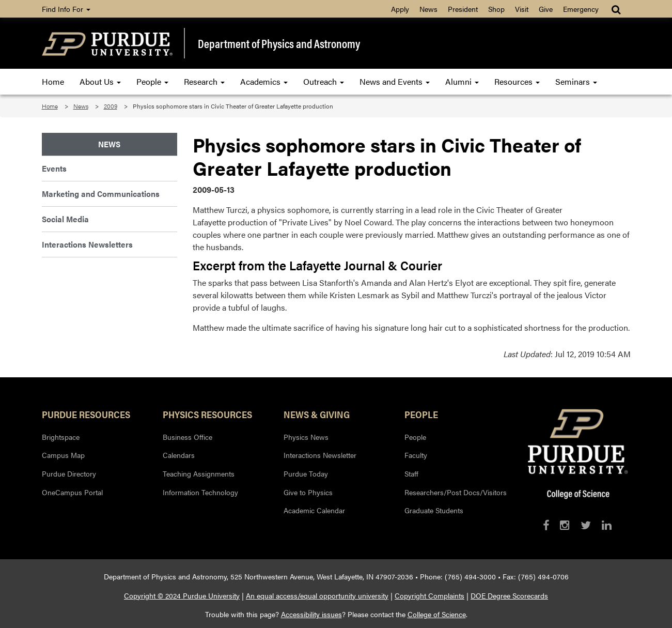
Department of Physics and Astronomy (279, 43)
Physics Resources (207, 414)
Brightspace (61, 437)
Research (204, 81)
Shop (496, 9)
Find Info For (66, 9)
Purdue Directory (69, 473)
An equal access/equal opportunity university (317, 595)
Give (546, 9)
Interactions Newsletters (87, 244)
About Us (100, 81)
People (152, 81)
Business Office (187, 437)
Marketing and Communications (101, 194)
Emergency (581, 9)
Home (53, 81)
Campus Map (63, 455)
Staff (411, 473)
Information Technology (200, 492)
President (463, 9)
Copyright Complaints (429, 595)
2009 (111, 106)
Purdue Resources (86, 414)
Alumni (462, 81)
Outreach (324, 81)
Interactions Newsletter (320, 455)
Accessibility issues (311, 614)
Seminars (576, 81)
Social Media (65, 219)
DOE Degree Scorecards (509, 595)
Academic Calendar (314, 510)
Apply (400, 9)
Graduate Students (434, 510)
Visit (522, 9)
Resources (517, 81)
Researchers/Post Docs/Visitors (456, 492)
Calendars (179, 455)
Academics (264, 81)
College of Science (437, 614)
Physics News (306, 437)
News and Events (395, 81)
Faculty (416, 455)
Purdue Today (306, 473)
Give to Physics (308, 492)
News (428, 9)
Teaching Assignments (199, 473)
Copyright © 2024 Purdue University (182, 595)
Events (54, 168)
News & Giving (317, 414)
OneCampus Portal (72, 492)
